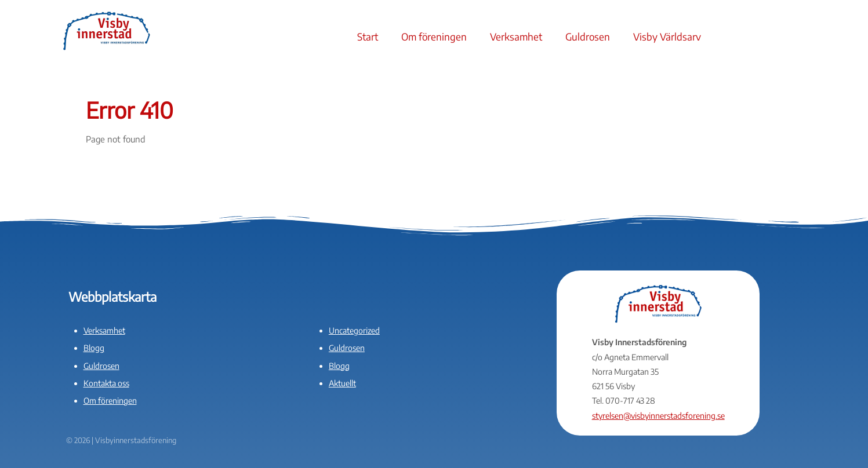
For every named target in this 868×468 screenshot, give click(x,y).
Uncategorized (354, 330)
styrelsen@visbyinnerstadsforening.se (658, 416)
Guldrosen (588, 36)
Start (368, 36)
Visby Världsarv (667, 36)
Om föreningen (434, 36)
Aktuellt (342, 383)
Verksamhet (516, 36)
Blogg (94, 348)
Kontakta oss (106, 383)
